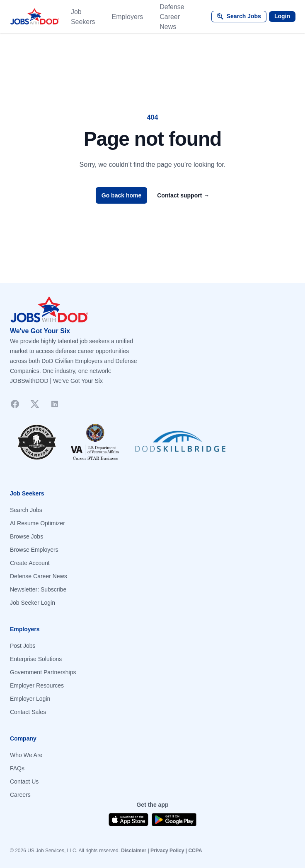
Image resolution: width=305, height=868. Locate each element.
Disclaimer (134, 851)
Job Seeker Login (33, 603)
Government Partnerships (43, 672)
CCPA (195, 851)
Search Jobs (26, 510)
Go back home (121, 195)
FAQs (17, 768)
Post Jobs (23, 646)
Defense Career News (172, 17)
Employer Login (30, 699)
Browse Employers (34, 550)
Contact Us (24, 781)
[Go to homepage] (152, 310)
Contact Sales (28, 712)
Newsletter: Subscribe (38, 589)
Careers (20, 795)
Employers (128, 17)
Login (282, 16)
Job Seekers (83, 17)
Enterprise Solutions (36, 659)
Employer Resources (37, 685)
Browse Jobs (27, 536)
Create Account (30, 563)
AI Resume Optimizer (38, 523)
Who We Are (26, 755)
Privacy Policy (167, 851)
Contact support (183, 195)
